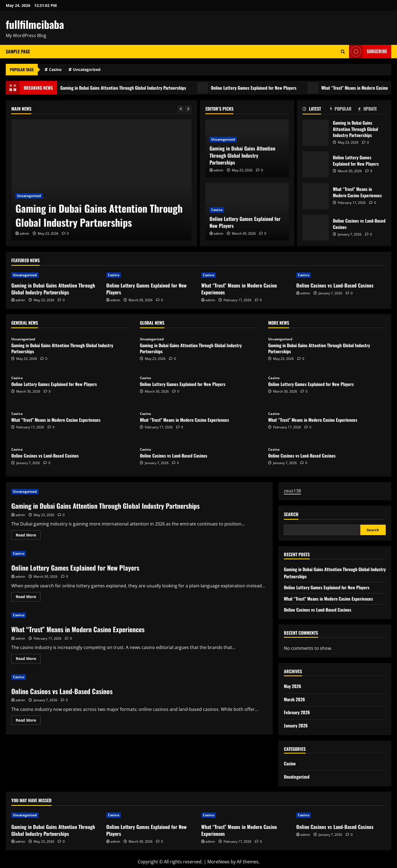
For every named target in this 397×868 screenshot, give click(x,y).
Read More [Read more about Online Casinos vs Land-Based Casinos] (28, 721)
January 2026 (296, 725)
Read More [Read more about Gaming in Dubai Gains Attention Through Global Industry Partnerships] (28, 536)
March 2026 (294, 699)
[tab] (316, 110)
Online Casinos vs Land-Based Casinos (316, 228)
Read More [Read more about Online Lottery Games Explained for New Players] (28, 598)
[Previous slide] (181, 109)
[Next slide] (188, 109)
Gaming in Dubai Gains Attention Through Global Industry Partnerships (126, 88)
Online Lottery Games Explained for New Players (256, 88)
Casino (55, 69)
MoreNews (218, 862)
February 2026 (297, 712)
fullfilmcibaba (35, 24)
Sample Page (18, 51)
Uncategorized (87, 69)
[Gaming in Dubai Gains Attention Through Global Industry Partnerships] (101, 180)
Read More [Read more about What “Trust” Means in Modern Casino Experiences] (28, 659)
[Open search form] (343, 52)
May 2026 (293, 686)
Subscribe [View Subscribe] (368, 52)
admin (24, 233)
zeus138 (292, 491)
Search (291, 514)
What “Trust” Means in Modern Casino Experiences (316, 196)
